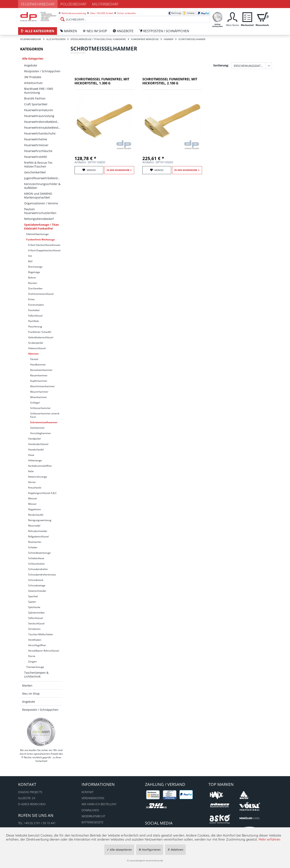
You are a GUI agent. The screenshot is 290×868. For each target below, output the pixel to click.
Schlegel (35, 403)
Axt (30, 256)
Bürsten (33, 283)
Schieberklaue (36, 558)
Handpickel (34, 439)
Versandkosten (93, 798)
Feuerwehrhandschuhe (40, 133)
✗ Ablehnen (176, 850)
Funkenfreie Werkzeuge (40, 240)
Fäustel (34, 359)
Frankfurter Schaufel (40, 332)
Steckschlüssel (36, 623)
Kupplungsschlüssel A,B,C (42, 493)
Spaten (32, 602)
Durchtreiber (35, 288)
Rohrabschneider (38, 531)
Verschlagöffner (37, 645)
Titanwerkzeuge (35, 667)
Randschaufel (36, 515)
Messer (32, 504)
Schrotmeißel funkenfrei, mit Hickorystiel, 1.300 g (102, 81)
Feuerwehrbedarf (38, 4)
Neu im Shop (31, 694)
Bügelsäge (34, 272)
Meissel (33, 498)
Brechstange (35, 267)
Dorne (32, 656)
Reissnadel (34, 526)
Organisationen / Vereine (41, 203)
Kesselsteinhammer (41, 370)
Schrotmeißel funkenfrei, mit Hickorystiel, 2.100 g (170, 81)
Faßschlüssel (35, 316)
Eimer (32, 299)
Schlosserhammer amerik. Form (45, 415)
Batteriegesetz (92, 822)
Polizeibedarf (73, 4)
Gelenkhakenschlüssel (41, 337)
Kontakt (88, 792)
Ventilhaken (35, 640)
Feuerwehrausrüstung (39, 116)
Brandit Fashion (35, 98)
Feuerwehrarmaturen (39, 110)
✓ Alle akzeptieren (119, 850)
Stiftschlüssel (36, 618)
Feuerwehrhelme (36, 139)
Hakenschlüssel (37, 348)
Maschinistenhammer (42, 386)
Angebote (31, 65)
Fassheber (34, 310)
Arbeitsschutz (33, 83)
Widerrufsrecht (93, 816)
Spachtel (33, 596)
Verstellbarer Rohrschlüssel (44, 651)
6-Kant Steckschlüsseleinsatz (44, 245)
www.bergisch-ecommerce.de (146, 860)
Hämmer (33, 354)
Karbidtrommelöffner (40, 466)
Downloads (90, 810)
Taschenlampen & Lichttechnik (36, 675)
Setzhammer (37, 428)
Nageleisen (35, 509)
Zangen (32, 662)
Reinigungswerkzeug (40, 520)
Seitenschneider (37, 591)
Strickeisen (34, 629)
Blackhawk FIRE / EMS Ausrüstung (39, 91)
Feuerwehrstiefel (36, 157)
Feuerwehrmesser (36, 145)
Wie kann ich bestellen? (99, 804)
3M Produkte (33, 77)
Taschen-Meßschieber (41, 634)
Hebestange (35, 460)
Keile (31, 471)
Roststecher (35, 542)
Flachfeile (34, 321)
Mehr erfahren (269, 839)
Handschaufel (36, 450)
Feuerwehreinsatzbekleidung (43, 128)
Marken (27, 685)
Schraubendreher (38, 569)
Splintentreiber (37, 613)
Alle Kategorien (33, 58)
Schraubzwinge (37, 585)
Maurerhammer (39, 392)
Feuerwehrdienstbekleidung (43, 122)
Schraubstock (36, 580)
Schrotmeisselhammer (44, 422)
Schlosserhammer (40, 408)
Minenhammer (39, 397)
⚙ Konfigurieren (150, 850)
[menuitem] (134, 16)
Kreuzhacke (35, 488)
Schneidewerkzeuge (39, 553)
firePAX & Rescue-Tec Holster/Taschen (38, 164)
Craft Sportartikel (36, 104)
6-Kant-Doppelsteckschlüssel (44, 250)
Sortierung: (221, 65)
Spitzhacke (34, 607)
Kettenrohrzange (38, 477)
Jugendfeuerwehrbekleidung (43, 178)
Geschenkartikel (35, 172)
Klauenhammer (39, 375)
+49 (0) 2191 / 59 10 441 (40, 823)
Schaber (33, 547)
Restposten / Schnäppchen (42, 71)
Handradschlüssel (38, 444)
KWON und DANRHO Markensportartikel (38, 196)
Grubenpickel (36, 343)
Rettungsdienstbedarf (39, 219)
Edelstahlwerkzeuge (37, 234)
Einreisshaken (36, 305)
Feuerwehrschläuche (38, 151)
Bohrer (32, 278)
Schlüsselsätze (36, 564)
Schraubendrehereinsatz (42, 575)
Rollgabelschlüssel (38, 536)
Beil (30, 261)
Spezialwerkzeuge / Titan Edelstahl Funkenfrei (41, 227)
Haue (31, 455)
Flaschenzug (35, 326)
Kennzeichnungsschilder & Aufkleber (42, 186)
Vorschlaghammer (41, 433)
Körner (32, 482)
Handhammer (38, 365)
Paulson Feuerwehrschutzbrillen (40, 211)
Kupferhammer (39, 381)
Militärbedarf (105, 4)
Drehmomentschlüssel (41, 294)
